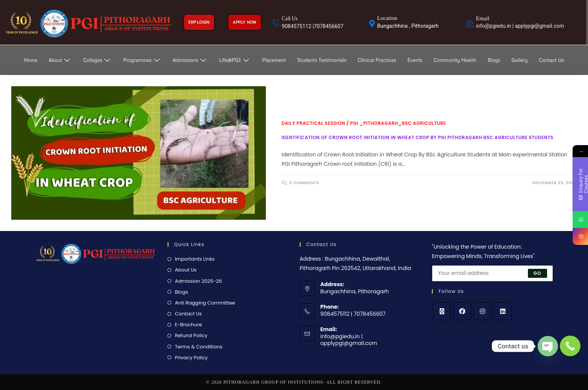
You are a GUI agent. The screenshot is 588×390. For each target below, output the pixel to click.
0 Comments (304, 183)
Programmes (142, 60)
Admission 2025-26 (198, 281)
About (60, 60)
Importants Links (195, 259)
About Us (186, 270)
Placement (274, 60)
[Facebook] (462, 311)
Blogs (494, 60)
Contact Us (551, 60)
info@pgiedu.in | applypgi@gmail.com (349, 340)
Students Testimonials (322, 60)
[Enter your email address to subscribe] (492, 273)
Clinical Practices (377, 60)
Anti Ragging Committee (205, 303)
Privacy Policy (191, 358)
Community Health (455, 60)
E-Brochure (188, 325)
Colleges (97, 60)
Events (415, 60)
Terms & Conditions (199, 347)
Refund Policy (191, 335)
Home (31, 60)
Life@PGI (235, 60)
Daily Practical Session (313, 123)
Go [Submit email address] (537, 273)
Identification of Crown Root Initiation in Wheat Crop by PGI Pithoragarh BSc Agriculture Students (418, 137)
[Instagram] (482, 311)
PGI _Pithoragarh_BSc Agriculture (398, 123)
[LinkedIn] (503, 311)
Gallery (519, 60)
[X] (442, 311)
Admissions (190, 60)
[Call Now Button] (570, 346)
